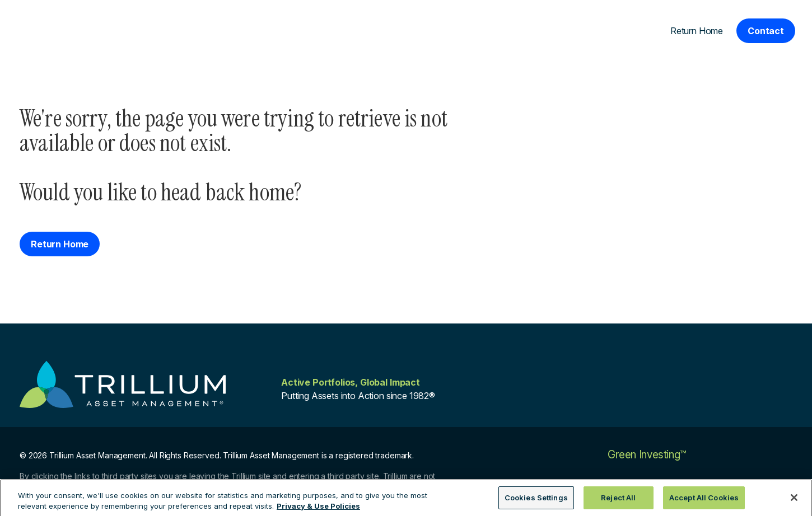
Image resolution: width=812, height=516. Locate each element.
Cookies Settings (536, 501)
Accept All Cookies (704, 501)
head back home (227, 192)
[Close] (794, 501)
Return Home (697, 31)
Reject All (618, 501)
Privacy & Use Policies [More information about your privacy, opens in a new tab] (318, 510)
